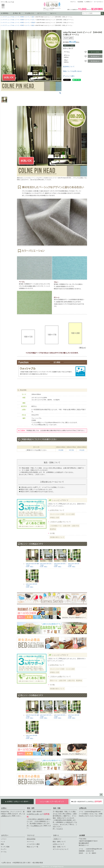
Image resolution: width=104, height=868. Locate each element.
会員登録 (81, 2)
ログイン (74, 2)
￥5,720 (71, 450)
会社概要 (82, 835)
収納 (2, 844)
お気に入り (30, 13)
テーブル (4, 852)
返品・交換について (59, 847)
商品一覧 (17, 13)
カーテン (28, 17)
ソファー (4, 839)
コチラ (61, 829)
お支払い (4, 808)
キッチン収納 (5, 847)
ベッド (3, 842)
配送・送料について (59, 842)
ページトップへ (101, 795)
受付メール (54, 680)
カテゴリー (5, 835)
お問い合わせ (7, 863)
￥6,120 (82, 450)
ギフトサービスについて (61, 849)
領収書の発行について (57, 537)
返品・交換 (57, 808)
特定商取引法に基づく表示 (22, 863)
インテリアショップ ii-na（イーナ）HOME (12, 17)
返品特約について (69, 67)
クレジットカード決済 (57, 514)
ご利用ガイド (89, 2)
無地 (33, 25)
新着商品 (5, 13)
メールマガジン (99, 2)
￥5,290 (61, 450)
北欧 (33, 17)
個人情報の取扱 (38, 863)
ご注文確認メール (56, 526)
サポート (56, 835)
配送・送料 (31, 808)
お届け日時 (67, 526)
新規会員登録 (31, 839)
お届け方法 (75, 526)
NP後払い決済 (55, 518)
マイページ (42, 13)
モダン (33, 20)
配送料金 (53, 529)
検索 (102, 13)
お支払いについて (58, 844)
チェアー (4, 849)
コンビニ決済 (70, 514)
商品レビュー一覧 (32, 847)
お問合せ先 (83, 808)
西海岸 (33, 23)
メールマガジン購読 (33, 844)
